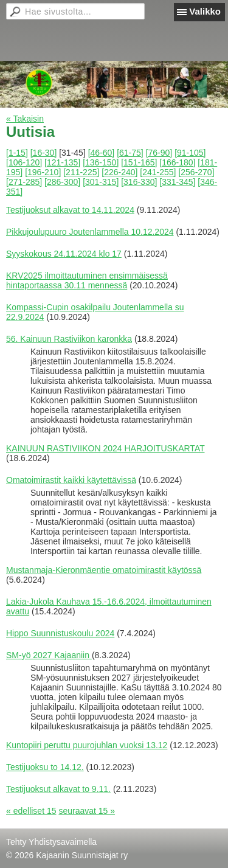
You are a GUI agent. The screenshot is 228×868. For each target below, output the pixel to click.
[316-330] (139, 182)
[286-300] (62, 182)
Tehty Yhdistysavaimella (51, 842)
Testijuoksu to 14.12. (45, 767)
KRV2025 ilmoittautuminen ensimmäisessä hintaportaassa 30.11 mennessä (87, 280)
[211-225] (81, 172)
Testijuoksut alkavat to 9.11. (58, 789)
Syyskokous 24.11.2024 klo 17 (64, 254)
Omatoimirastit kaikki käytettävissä (71, 480)
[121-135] (62, 162)
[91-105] (190, 153)
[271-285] (24, 182)
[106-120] (24, 162)
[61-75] (130, 153)
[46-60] (102, 153)
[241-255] (158, 172)
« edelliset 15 (31, 811)
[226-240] (119, 172)
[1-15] (17, 153)
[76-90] (159, 153)
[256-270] (196, 172)
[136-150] (101, 162)
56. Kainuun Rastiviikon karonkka (69, 339)
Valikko (205, 11)
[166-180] (177, 162)
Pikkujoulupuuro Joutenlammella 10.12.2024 (90, 232)
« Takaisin (25, 119)
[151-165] (139, 162)
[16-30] (44, 153)
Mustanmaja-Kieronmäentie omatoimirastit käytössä (104, 570)
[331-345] (177, 182)
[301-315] (101, 182)
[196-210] (43, 172)
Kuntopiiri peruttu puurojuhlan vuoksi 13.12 (87, 745)
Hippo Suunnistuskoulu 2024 (60, 633)
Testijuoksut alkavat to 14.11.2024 (70, 210)
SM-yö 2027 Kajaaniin (49, 655)
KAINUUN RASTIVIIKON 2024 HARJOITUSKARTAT (105, 448)
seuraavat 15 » (87, 811)
